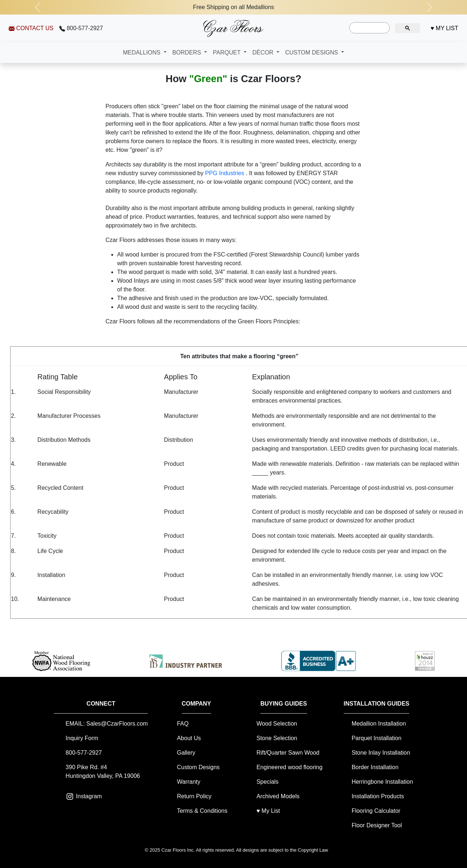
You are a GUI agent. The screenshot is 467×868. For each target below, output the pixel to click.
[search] (369, 28)
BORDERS (188, 53)
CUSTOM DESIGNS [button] (312, 53)
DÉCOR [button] (264, 53)
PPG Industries (225, 173)
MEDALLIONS (143, 53)
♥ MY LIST (444, 28)
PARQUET (227, 53)
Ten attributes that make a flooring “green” (239, 356)
